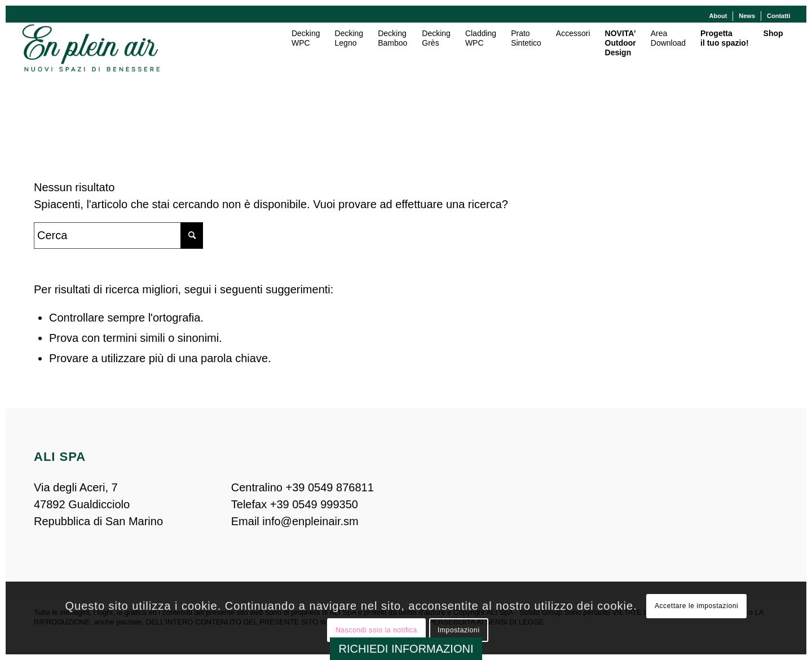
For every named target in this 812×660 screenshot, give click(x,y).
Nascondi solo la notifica (376, 630)
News (747, 16)
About (718, 16)
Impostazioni (459, 630)
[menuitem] (719, 16)
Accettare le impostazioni (696, 606)
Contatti (779, 16)
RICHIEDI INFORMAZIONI (406, 649)
